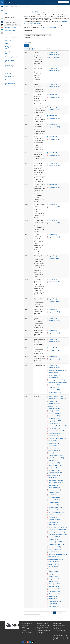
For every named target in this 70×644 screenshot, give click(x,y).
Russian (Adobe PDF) (54, 385)
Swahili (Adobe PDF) (54, 571)
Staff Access (25, 626)
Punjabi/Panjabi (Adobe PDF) (56, 544)
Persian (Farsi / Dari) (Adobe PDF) (58, 382)
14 (45, 613)
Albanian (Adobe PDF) (54, 406)
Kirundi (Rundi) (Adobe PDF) (56, 483)
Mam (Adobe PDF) (53, 510)
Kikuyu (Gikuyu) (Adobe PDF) (56, 480)
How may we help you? (51, 2)
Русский (64, 626)
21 (25, 616)
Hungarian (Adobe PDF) (55, 465)
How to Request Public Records (11, 53)
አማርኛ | (61, 635)
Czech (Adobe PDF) (54, 441)
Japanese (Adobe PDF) (55, 475)
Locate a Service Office (28, 632)
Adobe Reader (41, 629)
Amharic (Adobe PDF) (54, 409)
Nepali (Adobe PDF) (54, 522)
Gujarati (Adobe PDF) (54, 453)
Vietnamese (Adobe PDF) (55, 392)
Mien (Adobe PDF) (53, 517)
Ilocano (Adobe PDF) (54, 470)
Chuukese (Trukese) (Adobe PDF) (57, 438)
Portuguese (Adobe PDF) (55, 542)
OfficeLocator (2, 12)
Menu (2, 6)
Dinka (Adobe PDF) (54, 443)
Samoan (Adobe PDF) (54, 557)
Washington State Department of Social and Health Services (21, 2)
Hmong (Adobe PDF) (54, 463)
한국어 (61, 628)
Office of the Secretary (14, 6)
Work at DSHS (25, 629)
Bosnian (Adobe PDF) (54, 418)
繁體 (58, 628)
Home (6, 6)
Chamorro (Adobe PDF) (55, 433)
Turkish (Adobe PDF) (54, 591)
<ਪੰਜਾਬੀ (63, 631)
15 (48, 613)
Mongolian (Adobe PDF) (55, 520)
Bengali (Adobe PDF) (54, 416)
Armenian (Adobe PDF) (55, 413)
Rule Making (40, 634)
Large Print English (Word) (56, 396)
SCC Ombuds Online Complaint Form (10, 84)
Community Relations (11, 27)
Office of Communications (12, 37)
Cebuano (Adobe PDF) (54, 428)
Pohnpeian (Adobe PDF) (55, 537)
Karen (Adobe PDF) (54, 478)
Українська (63, 633)
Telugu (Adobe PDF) (54, 579)
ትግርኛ (65, 638)
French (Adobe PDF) (54, 448)
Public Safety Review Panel (12, 57)
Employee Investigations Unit (11, 48)
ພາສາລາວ (60, 638)
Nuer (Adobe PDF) (53, 525)
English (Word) (53, 52)
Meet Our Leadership (11, 30)
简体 (54, 628)
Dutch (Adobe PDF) (54, 446)
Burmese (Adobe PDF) (54, 423)
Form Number (28, 31)
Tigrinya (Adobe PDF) (54, 586)
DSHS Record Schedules (12, 20)
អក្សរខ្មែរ (59, 631)
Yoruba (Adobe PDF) (54, 606)
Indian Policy (8, 73)
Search (67, 2)
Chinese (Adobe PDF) (54, 373)
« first (26, 613)
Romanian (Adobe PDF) (55, 549)
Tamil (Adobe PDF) (54, 576)
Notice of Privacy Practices (44, 631)
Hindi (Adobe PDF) (53, 460)
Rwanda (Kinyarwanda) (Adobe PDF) (58, 554)
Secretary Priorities (10, 34)
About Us (24, 627)
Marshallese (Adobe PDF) (55, 515)
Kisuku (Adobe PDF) (54, 485)
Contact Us (25, 631)
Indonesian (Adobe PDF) (55, 473)
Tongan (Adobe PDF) (54, 589)
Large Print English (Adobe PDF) (57, 399)
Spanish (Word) (53, 569)
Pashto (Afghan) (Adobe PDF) (57, 380)
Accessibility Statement (43, 627)
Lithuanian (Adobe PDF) (55, 500)
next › (33, 616)
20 (64, 613)
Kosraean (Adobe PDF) (55, 490)
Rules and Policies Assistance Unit (10, 61)
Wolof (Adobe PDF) (54, 604)
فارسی (65, 635)
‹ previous (33, 613)
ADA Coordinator (9, 77)
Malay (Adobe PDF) (54, 505)
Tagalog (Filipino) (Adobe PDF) (57, 574)
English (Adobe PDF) (54, 55)
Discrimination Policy (10, 80)
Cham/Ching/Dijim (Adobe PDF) (57, 431)
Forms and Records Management (50, 27)
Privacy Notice (41, 632)
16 (51, 613)
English (55, 626)
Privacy (7, 44)
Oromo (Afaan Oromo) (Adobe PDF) (58, 527)
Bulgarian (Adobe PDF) (55, 421)
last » (38, 616)
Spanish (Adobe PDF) (54, 57)
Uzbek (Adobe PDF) (54, 599)
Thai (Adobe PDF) (53, 581)
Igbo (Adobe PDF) (53, 468)
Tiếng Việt (56, 635)
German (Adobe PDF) (54, 450)
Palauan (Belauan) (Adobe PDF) (57, 530)
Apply (26, 45)
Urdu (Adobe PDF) (53, 596)
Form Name (27, 38)
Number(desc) (29, 49)
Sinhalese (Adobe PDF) (55, 562)
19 (61, 613)
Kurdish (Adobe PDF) (54, 492)
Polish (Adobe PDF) (54, 539)
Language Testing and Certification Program (11, 66)
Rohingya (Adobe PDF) (55, 547)
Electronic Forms (9, 17)
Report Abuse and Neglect (28, 634)
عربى (54, 631)
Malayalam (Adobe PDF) (55, 507)
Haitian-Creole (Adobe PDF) (56, 455)
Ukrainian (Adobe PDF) (55, 594)
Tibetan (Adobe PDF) (54, 584)
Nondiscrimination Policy (44, 626)
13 (41, 613)
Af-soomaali (56, 633)
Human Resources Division (12, 70)
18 (58, 613)
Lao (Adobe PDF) (53, 377)
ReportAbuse (2, 17)
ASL (54, 640)
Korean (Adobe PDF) (54, 375)
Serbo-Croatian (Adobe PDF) (56, 559)
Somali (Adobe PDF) (54, 387)
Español (59, 626)
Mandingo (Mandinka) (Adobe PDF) (58, 512)
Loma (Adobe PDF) (54, 502)
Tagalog (55, 638)
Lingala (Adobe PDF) (54, 497)
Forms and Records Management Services (12, 23)
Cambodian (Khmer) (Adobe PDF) (58, 370)
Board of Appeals (10, 40)
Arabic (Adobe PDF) (54, 411)
